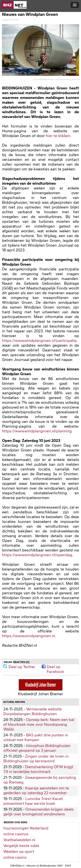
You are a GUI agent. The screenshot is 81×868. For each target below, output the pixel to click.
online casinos (16, 834)
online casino (15, 857)
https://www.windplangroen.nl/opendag (37, 555)
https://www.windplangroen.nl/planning (37, 431)
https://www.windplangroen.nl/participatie (39, 341)
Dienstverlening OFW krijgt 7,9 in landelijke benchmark (38, 769)
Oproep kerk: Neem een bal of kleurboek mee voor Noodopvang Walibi (39, 724)
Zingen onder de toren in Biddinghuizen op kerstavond (36, 759)
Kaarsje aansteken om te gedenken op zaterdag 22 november (36, 790)
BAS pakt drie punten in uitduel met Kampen (36, 737)
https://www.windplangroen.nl (28, 636)
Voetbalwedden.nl (19, 840)
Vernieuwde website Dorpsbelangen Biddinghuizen (32, 711)
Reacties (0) (21, 662)
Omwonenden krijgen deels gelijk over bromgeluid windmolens (38, 812)
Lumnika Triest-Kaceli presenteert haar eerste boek (33, 801)
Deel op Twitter (22, 666)
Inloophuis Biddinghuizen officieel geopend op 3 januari (37, 748)
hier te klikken (58, 136)
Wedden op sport (19, 852)
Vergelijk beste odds (21, 846)
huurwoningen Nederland (26, 828)
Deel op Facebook (56, 666)
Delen (8, 662)
